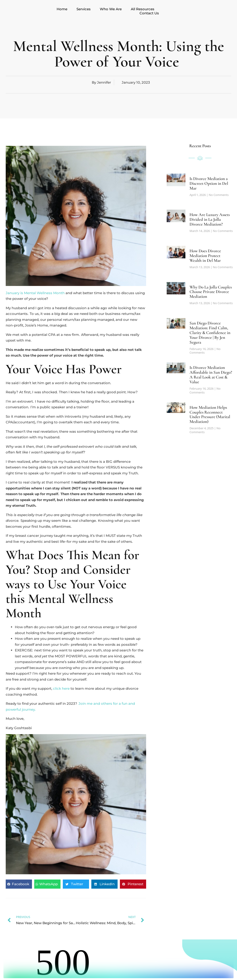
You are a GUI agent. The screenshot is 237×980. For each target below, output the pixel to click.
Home (62, 9)
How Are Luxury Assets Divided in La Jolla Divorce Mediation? (210, 219)
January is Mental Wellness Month (35, 293)
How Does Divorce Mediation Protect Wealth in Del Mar (205, 256)
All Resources (143, 9)
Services (84, 9)
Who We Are (111, 9)
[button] (19, 884)
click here (61, 688)
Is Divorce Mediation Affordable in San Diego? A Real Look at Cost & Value (211, 375)
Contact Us (149, 13)
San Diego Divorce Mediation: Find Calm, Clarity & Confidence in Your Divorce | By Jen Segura (210, 333)
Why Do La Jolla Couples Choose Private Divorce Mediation (211, 292)
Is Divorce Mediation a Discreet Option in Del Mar (209, 183)
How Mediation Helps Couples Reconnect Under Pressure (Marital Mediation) (210, 414)
